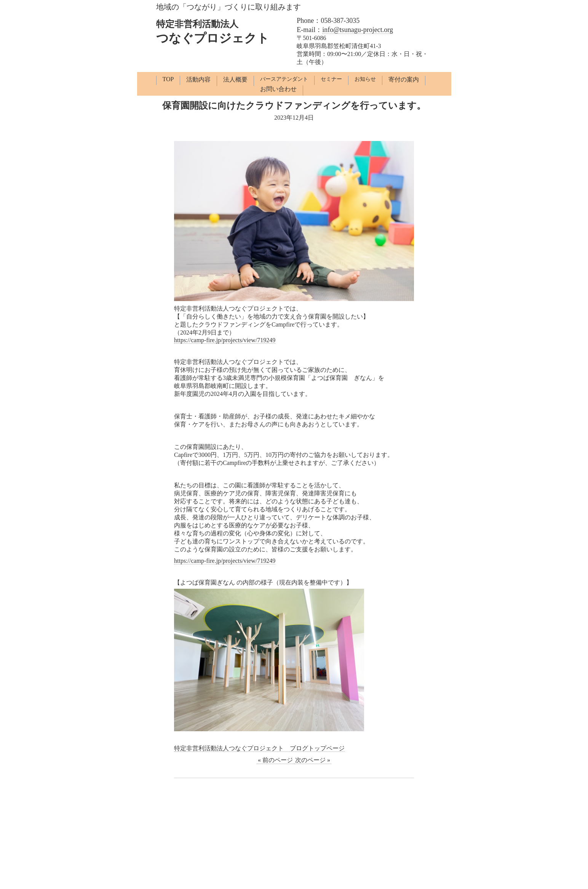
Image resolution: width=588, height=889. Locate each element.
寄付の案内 (404, 79)
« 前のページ (275, 760)
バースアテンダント (284, 79)
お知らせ (365, 79)
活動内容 (198, 79)
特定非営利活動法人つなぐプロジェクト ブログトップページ (259, 748)
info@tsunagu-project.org (358, 30)
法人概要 (235, 79)
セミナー (331, 79)
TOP (168, 79)
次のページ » (313, 760)
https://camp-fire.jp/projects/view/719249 (225, 340)
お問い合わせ (278, 89)
